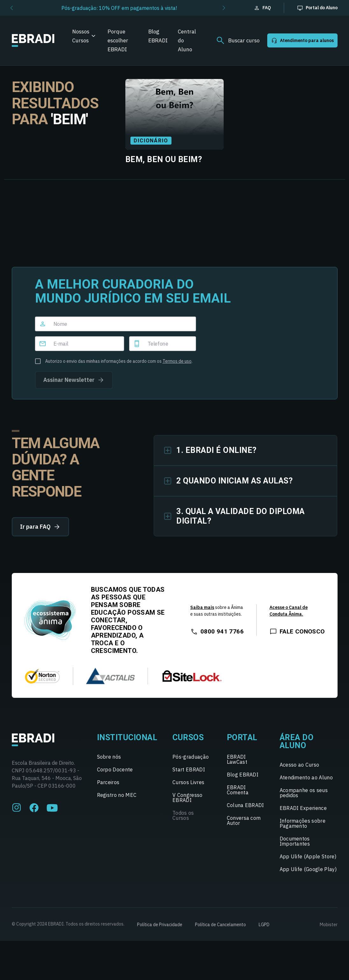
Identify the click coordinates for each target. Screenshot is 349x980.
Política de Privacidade (160, 925)
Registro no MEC (117, 795)
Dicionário (151, 141)
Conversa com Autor (244, 820)
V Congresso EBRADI (188, 798)
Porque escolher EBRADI (118, 40)
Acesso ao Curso (300, 765)
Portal (242, 737)
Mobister (329, 925)
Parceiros (108, 782)
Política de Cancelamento (220, 925)
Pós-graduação (191, 757)
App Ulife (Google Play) (308, 869)
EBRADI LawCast (237, 759)
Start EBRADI (189, 769)
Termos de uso (177, 361)
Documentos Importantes (295, 841)
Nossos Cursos (81, 36)
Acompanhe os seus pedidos (304, 793)
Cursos (188, 737)
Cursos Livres (188, 782)
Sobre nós (109, 757)
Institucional (127, 737)
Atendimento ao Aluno (306, 777)
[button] (12, 8)
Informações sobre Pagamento (303, 823)
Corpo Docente (115, 769)
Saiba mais (202, 607)
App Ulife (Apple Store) (308, 856)
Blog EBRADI (158, 36)
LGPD (264, 925)
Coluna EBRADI (245, 805)
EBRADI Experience (303, 808)
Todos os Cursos (183, 815)
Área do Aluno (297, 741)
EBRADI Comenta (238, 790)
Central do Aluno (187, 40)
